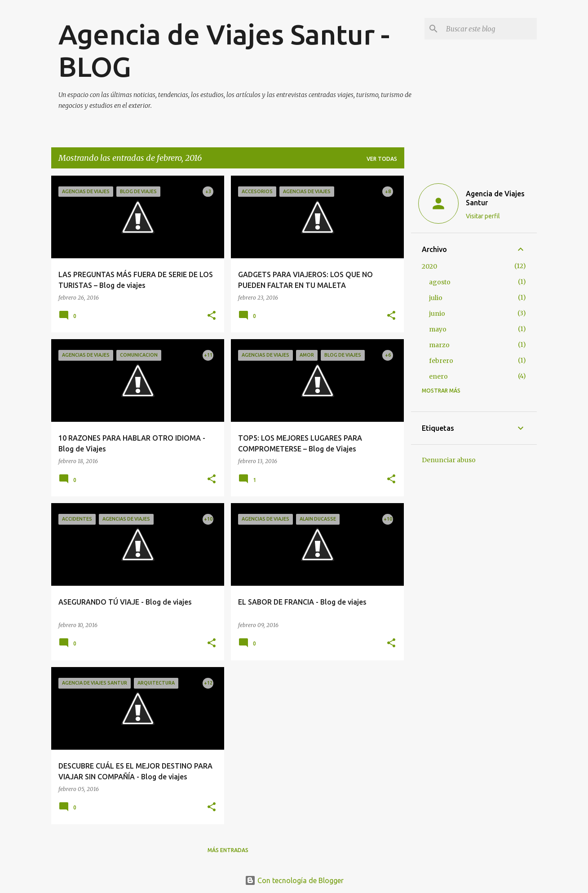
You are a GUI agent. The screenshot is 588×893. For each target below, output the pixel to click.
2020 (429, 266)
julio (436, 298)
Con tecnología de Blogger (294, 880)
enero (438, 376)
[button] (212, 316)
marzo (439, 345)
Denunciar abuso (449, 460)
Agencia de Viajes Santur (495, 198)
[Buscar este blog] (490, 29)
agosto (440, 282)
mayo (438, 329)
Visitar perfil (483, 216)
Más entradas (228, 850)
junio (437, 314)
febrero (441, 361)
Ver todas (382, 159)
